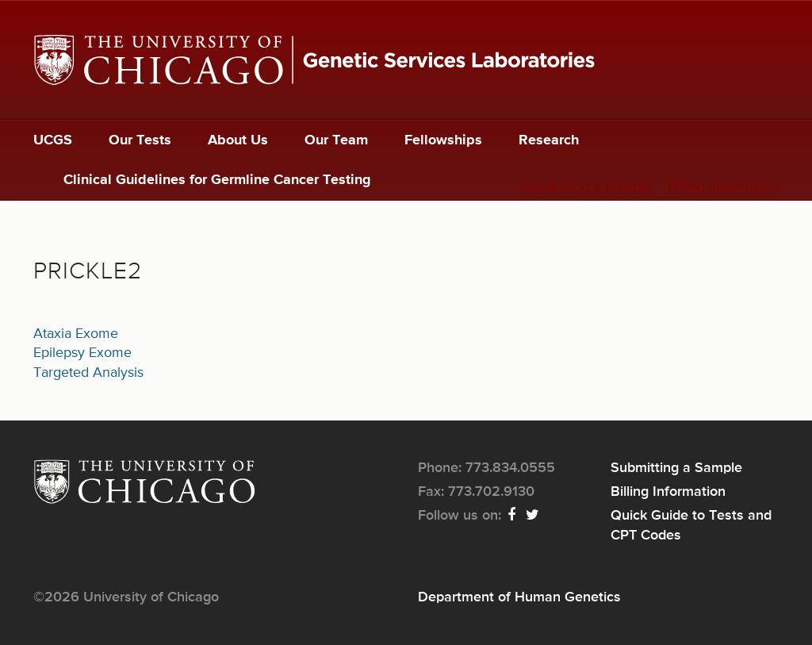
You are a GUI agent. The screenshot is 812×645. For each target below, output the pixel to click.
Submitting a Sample (588, 187)
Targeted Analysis (88, 373)
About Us (238, 140)
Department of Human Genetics (519, 597)
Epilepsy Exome (82, 353)
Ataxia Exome (76, 334)
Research (549, 140)
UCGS (53, 140)
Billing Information (723, 187)
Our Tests (140, 140)
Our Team (336, 140)
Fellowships (443, 140)
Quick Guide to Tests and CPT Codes (691, 525)
